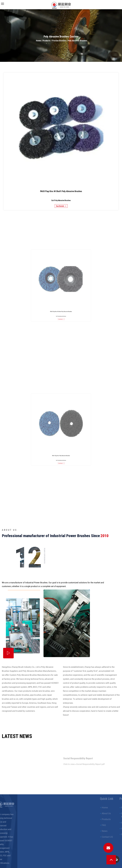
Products (47, 41)
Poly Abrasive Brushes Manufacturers (39, 671)
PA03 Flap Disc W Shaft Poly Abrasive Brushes (61, 180)
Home (38, 41)
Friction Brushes (59, 41)
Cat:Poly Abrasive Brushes (61, 187)
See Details (61, 192)
